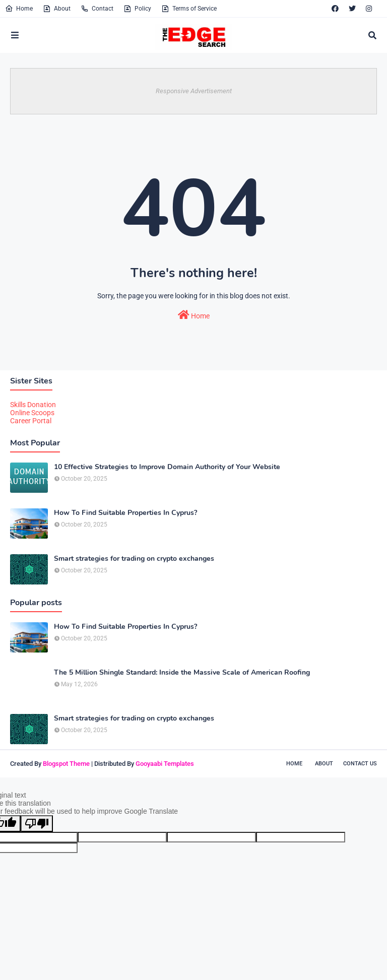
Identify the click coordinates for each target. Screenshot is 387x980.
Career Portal (31, 421)
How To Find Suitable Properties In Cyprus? (125, 513)
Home (19, 9)
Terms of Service (189, 9)
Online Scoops (32, 413)
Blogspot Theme (66, 764)
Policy (137, 9)
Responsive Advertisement (194, 91)
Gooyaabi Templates (165, 764)
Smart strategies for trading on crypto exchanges (134, 559)
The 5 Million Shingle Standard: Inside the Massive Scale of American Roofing (182, 673)
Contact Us (360, 764)
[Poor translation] (37, 824)
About (57, 9)
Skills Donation (33, 405)
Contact (97, 9)
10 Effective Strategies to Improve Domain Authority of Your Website (167, 467)
